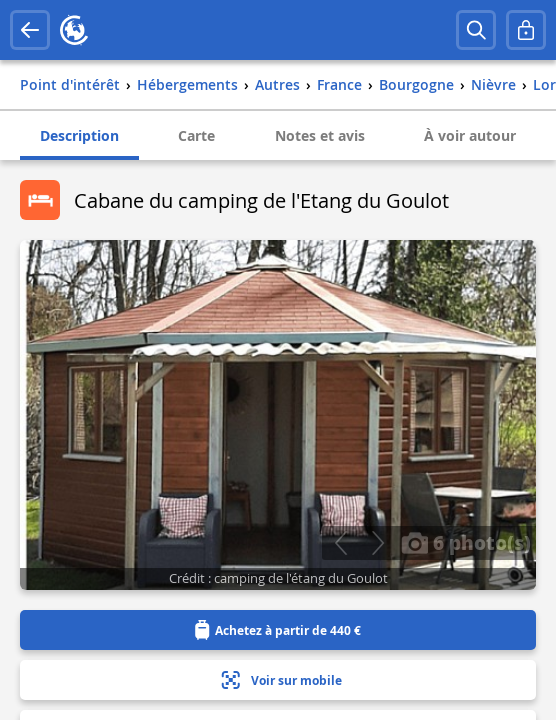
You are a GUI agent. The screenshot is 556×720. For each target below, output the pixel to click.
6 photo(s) (466, 542)
